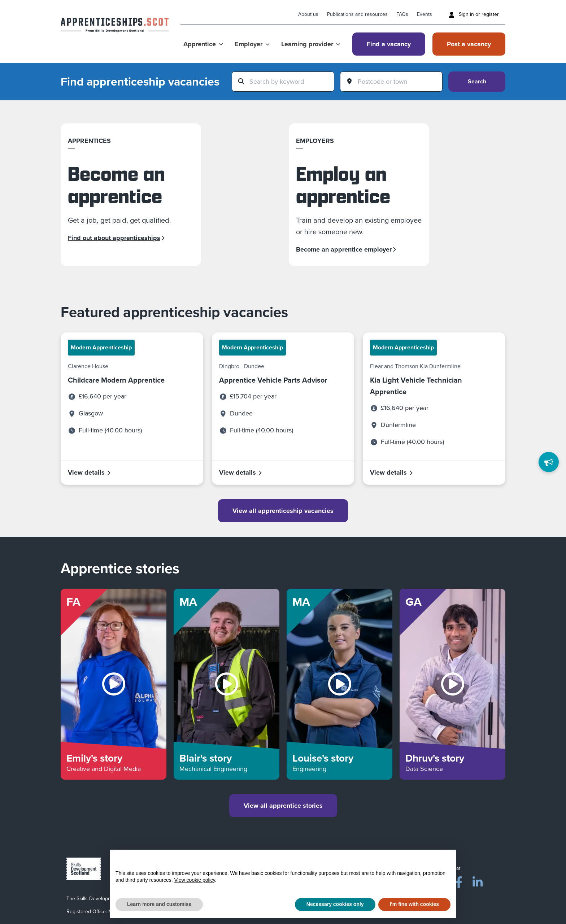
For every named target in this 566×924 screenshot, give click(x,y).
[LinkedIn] (478, 881)
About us (308, 14)
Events (425, 14)
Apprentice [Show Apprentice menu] (203, 44)
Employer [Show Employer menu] (252, 44)
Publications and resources (357, 14)
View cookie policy (195, 880)
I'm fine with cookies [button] (414, 904)
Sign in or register (474, 14)
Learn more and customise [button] (159, 904)
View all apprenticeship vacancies (283, 511)
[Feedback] (549, 462)
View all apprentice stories (283, 806)
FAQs (402, 14)
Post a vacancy (469, 44)
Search (477, 81)
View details (90, 472)
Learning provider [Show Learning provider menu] (311, 44)
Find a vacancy (389, 44)
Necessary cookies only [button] (335, 904)
